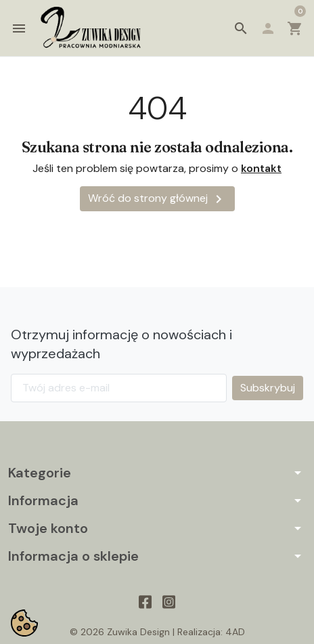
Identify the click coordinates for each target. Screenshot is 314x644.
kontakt (261, 168)
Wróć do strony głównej (157, 199)
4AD (235, 632)
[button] (241, 28)
